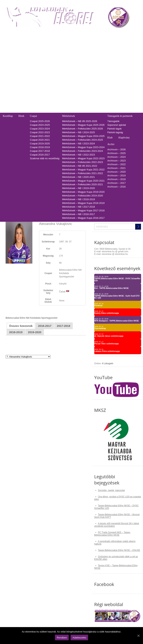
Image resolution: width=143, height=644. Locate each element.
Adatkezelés (9, 103)
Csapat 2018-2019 (40, 147)
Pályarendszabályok (14, 100)
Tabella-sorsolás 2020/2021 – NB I (53, 58)
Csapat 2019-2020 (40, 144)
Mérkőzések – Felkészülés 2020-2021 (83, 184)
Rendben (62, 638)
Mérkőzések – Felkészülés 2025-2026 (83, 129)
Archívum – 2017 (116, 183)
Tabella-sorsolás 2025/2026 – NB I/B (54, 39)
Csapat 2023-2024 (40, 129)
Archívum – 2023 (116, 161)
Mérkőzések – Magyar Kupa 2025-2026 (83, 125)
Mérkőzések (69, 116)
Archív (111, 144)
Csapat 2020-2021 (40, 140)
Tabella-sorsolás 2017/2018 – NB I (53, 69)
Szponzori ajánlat (117, 125)
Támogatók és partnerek (120, 116)
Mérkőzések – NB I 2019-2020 (79, 188)
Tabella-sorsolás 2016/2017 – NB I (53, 72)
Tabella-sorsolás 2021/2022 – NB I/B (54, 54)
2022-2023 (94, 50)
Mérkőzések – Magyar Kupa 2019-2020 (83, 192)
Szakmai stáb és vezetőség (45, 158)
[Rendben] (138, 636)
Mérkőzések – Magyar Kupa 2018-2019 (83, 203)
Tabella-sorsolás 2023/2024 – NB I (53, 46)
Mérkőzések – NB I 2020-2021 (79, 177)
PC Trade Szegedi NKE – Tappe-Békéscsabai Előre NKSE (112, 534)
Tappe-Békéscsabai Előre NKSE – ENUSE (119, 550)
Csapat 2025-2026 (40, 121)
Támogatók (113, 121)
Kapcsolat (8, 79)
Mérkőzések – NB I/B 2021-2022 (80, 166)
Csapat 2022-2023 (40, 132)
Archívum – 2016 (116, 187)
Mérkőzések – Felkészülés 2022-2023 (83, 162)
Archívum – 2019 (116, 176)
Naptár (80, 33)
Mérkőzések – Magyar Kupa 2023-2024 (83, 147)
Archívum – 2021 (116, 168)
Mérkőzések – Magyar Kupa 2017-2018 (83, 210)
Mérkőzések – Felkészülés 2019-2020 (83, 196)
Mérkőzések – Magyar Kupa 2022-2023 (83, 158)
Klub (110, 138)
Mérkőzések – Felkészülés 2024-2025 (83, 140)
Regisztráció (9, 39)
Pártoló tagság (115, 132)
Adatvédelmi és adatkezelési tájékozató (24, 92)
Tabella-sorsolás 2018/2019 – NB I (53, 65)
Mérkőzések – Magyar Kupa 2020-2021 (83, 181)
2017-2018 (94, 69)
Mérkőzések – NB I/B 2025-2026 (80, 121)
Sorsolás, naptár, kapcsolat (111, 490)
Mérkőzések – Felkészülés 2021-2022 (83, 173)
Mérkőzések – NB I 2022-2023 (79, 155)
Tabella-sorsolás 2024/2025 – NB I (53, 43)
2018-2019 (94, 65)
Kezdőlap (8, 116)
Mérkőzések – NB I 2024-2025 (79, 132)
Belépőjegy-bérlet (11, 33)
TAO (91, 33)
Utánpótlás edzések (13, 88)
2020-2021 (94, 58)
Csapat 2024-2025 (40, 125)
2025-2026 (94, 39)
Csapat (34, 116)
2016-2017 (94, 72)
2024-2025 (94, 43)
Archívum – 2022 (116, 164)
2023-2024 (94, 46)
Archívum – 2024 (116, 157)
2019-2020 (94, 61)
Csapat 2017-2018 (40, 151)
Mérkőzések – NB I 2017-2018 (79, 207)
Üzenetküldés (10, 96)
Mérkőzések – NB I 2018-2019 (79, 199)
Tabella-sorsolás (42, 33)
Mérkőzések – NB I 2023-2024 (79, 144)
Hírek (21, 116)
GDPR (6, 111)
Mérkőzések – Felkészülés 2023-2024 (83, 151)
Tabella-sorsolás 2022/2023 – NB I (53, 50)
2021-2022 (94, 54)
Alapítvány (124, 138)
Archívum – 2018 (116, 179)
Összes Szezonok (21, 326)
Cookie (7, 107)
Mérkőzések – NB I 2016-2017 (79, 214)
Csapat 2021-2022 (40, 136)
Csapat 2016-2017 (40, 155)
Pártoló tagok (114, 129)
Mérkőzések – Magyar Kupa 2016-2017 (83, 218)
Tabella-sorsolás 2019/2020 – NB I (53, 61)
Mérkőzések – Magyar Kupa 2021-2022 (83, 170)
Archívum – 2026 (116, 149)
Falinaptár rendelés (13, 85)
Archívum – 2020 (116, 172)
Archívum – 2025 (116, 153)
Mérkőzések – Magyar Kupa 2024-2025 (83, 136)
